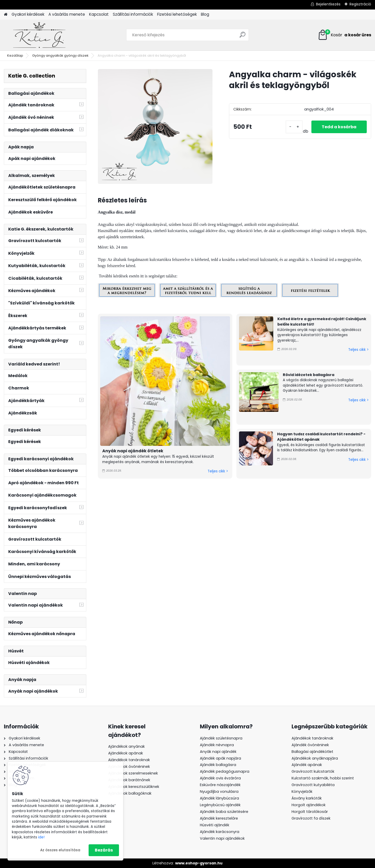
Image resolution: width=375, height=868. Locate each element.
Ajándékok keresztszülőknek (134, 787)
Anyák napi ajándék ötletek (133, 451)
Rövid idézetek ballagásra (309, 375)
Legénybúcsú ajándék (220, 805)
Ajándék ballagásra (218, 765)
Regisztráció (360, 4)
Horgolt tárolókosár (310, 812)
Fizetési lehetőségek (177, 14)
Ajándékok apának (126, 753)
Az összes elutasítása (60, 850)
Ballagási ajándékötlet (312, 752)
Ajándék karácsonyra (220, 832)
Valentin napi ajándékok (222, 838)
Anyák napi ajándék (218, 752)
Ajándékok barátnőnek (129, 780)
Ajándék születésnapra (221, 738)
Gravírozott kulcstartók (313, 771)
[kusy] (294, 127)
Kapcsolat (99, 14)
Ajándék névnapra (217, 745)
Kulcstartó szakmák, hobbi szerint (323, 778)
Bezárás (104, 850)
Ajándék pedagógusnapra (225, 771)
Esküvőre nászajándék (220, 785)
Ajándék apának (307, 765)
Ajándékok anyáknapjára (315, 758)
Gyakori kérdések (28, 14)
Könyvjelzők (302, 792)
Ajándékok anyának (126, 746)
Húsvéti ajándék (215, 825)
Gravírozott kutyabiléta (313, 785)
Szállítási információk (133, 14)
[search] (242, 37)
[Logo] (39, 35)
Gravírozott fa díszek (311, 818)
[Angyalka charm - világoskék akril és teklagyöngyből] (155, 126)
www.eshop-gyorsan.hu (199, 863)
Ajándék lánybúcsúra (219, 798)
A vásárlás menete (67, 14)
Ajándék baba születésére (224, 812)
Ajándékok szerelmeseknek (133, 773)
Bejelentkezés (328, 4)
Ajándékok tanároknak (129, 760)
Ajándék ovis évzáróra (220, 778)
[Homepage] (6, 15)
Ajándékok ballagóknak (130, 793)
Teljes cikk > (218, 471)
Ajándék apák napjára (220, 758)
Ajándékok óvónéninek (129, 767)
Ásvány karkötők (307, 798)
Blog (205, 14)
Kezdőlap (15, 56)
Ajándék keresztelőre (219, 818)
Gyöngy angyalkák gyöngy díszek (60, 56)
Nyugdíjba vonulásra (219, 792)
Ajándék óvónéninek (310, 745)
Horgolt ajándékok (309, 805)
